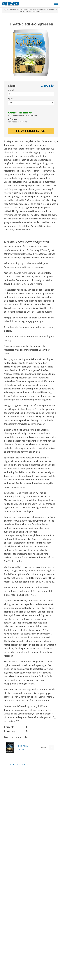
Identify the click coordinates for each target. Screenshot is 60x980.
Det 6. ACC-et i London (24, 750)
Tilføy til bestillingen (31, 133)
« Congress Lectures (20, 767)
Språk (11, 100)
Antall (11, 91)
